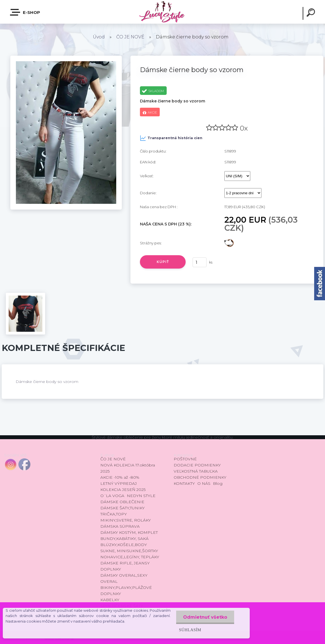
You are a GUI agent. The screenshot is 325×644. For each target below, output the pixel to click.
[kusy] (200, 262)
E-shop (25, 12)
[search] (312, 13)
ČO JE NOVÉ (130, 37)
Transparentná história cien (171, 138)
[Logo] (162, 12)
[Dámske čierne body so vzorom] (66, 58)
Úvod (99, 37)
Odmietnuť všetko (205, 617)
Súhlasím (190, 630)
